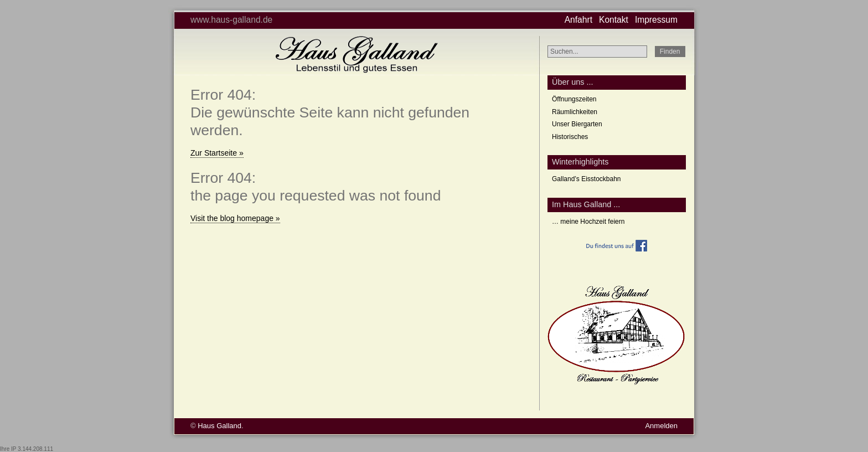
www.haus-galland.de (231, 20)
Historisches (570, 137)
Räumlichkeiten (575, 112)
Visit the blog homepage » (235, 218)
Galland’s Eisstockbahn (587, 179)
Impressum (656, 20)
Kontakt (614, 20)
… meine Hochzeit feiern (588, 222)
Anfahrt (578, 20)
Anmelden (661, 426)
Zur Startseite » (217, 153)
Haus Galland (219, 426)
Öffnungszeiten (574, 99)
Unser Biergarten (577, 124)
